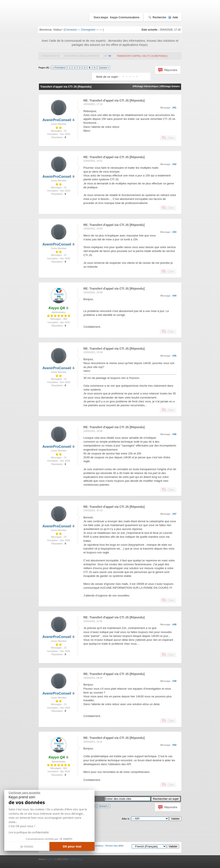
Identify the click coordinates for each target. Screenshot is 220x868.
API (106, 56)
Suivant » (104, 68)
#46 (174, 434)
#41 (174, 108)
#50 (174, 745)
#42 (174, 164)
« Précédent (59, 68)
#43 (174, 232)
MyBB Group (75, 859)
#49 (174, 681)
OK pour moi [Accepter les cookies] (72, 846)
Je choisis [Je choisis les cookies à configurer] (27, 846)
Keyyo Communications (125, 17)
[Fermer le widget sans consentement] (24, 793)
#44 (174, 296)
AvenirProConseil (57, 120)
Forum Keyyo (51, 56)
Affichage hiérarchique (145, 86)
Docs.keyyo (101, 17)
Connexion (71, 30)
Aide (173, 17)
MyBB (50, 859)
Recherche (157, 17)
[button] (7, 866)
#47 (174, 514)
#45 (174, 356)
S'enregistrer (88, 30)
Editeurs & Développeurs (82, 56)
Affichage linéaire (170, 86)
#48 (174, 624)
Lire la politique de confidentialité (29, 832)
